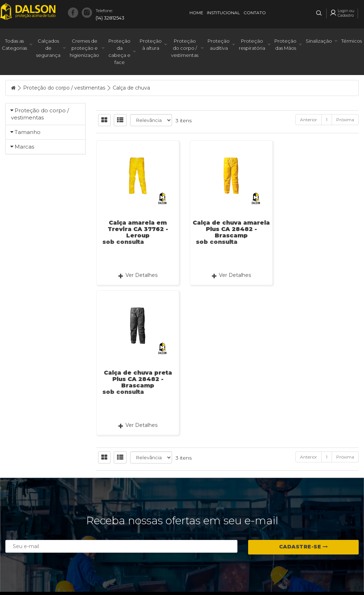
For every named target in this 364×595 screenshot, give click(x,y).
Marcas (24, 245)
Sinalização (319, 41)
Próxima (345, 120)
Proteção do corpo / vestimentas (185, 48)
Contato (255, 13)
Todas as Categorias (14, 44)
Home (196, 13)
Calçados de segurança (48, 48)
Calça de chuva (131, 88)
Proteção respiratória (252, 44)
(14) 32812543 (110, 14)
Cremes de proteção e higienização (84, 48)
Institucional (223, 13)
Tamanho (28, 158)
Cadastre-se (304, 508)
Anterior (309, 120)
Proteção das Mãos (285, 44)
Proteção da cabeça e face (119, 52)
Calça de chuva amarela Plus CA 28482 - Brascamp (228, 229)
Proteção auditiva (219, 44)
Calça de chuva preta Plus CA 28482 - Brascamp (318, 229)
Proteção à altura (151, 44)
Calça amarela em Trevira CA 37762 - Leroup (136, 229)
